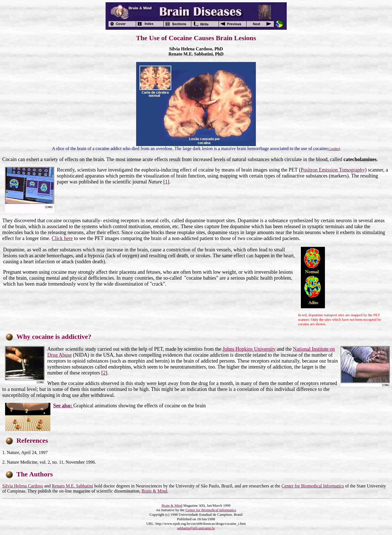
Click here (62, 238)
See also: (63, 406)
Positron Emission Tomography (333, 170)
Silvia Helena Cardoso (23, 486)
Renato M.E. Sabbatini (72, 486)
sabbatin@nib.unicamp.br (196, 528)
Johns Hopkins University (249, 349)
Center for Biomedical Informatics (313, 486)
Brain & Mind (154, 491)
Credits (334, 149)
